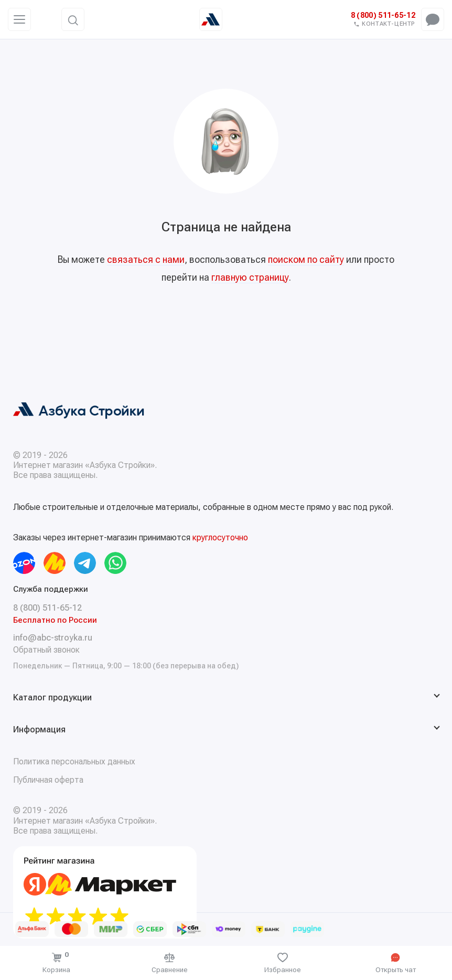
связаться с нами (146, 259)
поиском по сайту (306, 259)
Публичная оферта (48, 780)
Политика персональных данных (74, 761)
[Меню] (19, 19)
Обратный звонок (46, 650)
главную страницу (250, 277)
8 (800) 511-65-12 (383, 15)
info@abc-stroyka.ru (53, 638)
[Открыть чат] (396, 963)
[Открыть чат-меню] (433, 19)
